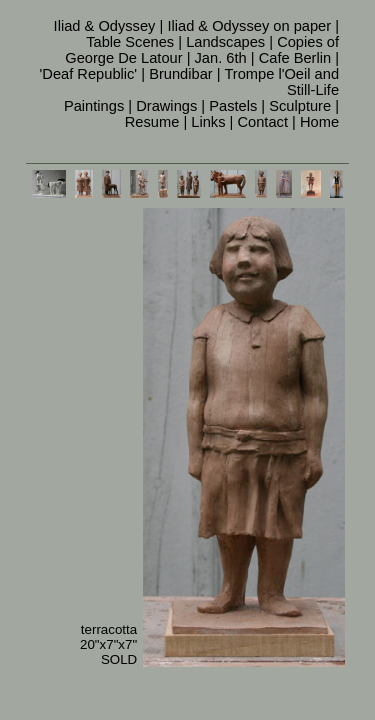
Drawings (166, 106)
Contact (262, 122)
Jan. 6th (221, 58)
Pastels (233, 106)
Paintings (94, 106)
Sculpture (300, 106)
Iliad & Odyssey (105, 26)
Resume (152, 122)
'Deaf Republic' (89, 74)
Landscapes (225, 42)
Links (208, 122)
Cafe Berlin (295, 58)
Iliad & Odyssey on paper (249, 26)
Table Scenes (130, 42)
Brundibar (181, 74)
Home (319, 122)
